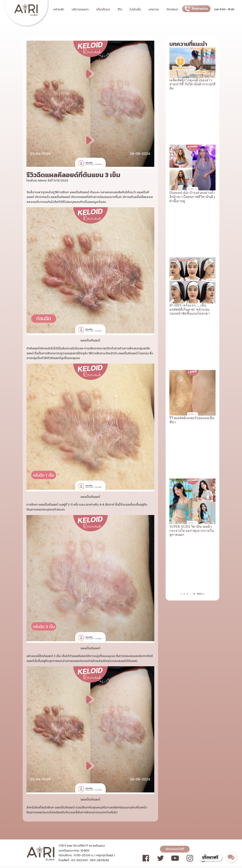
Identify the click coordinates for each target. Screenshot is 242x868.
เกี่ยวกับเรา (103, 9)
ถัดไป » (201, 363)
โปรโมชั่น (135, 9)
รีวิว (120, 9)
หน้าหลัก (59, 9)
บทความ (154, 9)
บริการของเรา (80, 9)
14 (194, 363)
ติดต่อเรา (172, 9)
